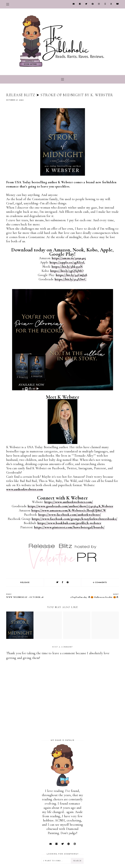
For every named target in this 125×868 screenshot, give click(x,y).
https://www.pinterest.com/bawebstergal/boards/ (69, 527)
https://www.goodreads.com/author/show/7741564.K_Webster (71, 506)
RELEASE (25, 583)
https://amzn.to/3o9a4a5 (69, 258)
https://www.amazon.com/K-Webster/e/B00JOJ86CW (69, 510)
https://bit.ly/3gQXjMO (67, 271)
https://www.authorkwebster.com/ (69, 502)
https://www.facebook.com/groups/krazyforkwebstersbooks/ (75, 519)
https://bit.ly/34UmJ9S (72, 275)
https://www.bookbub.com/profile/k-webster (69, 523)
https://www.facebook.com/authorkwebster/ (70, 515)
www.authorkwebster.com (25, 489)
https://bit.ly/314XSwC (71, 279)
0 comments (100, 583)
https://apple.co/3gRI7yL (67, 262)
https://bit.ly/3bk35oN (67, 267)
